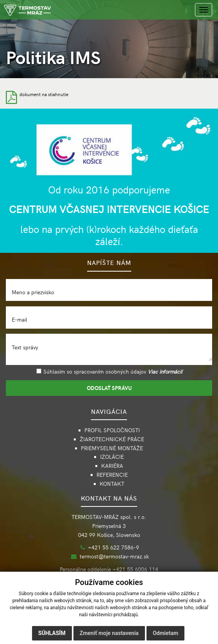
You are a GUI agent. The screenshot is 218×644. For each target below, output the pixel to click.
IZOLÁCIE (112, 457)
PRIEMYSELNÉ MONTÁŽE (112, 448)
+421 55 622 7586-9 (113, 547)
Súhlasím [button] (52, 633)
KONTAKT (112, 484)
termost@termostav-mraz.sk (114, 556)
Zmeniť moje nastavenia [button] (109, 633)
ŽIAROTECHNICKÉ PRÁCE (112, 439)
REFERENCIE (112, 475)
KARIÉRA (112, 466)
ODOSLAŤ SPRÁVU (109, 388)
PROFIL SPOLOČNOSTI (112, 430)
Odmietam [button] (165, 633)
